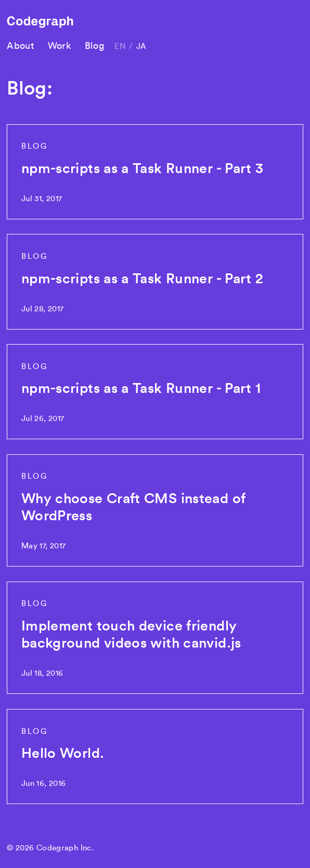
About (20, 45)
